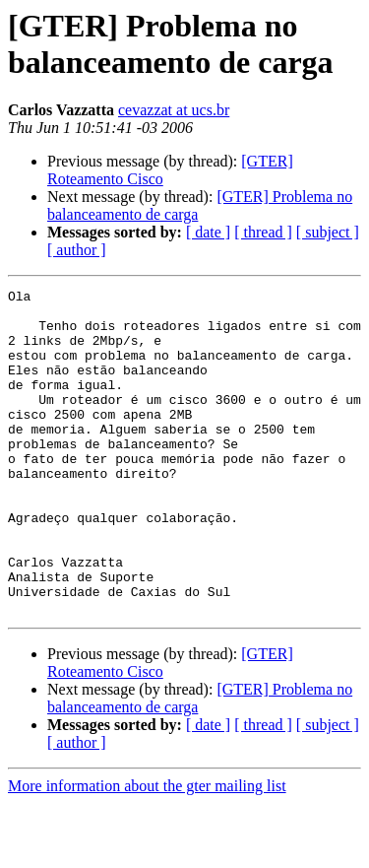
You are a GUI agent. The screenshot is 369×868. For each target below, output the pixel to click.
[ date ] (208, 232)
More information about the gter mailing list (147, 851)
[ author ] (77, 250)
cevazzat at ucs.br (174, 110)
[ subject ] (328, 232)
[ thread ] (263, 232)
